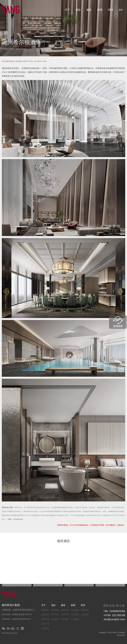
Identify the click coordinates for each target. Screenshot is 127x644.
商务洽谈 (85, 610)
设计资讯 (75, 615)
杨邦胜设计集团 (7, 508)
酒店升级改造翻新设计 (49, 515)
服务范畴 (65, 610)
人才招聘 (85, 615)
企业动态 (75, 610)
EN (121, 10)
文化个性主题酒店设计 (33, 515)
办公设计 (55, 619)
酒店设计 (55, 610)
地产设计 (55, 615)
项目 (78, 10)
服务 (89, 10)
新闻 (100, 10)
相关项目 (63, 541)
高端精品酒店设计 (18, 515)
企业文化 (45, 624)
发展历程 (45, 615)
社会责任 (45, 628)
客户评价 (65, 619)
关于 (67, 10)
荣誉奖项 (45, 619)
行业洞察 (75, 619)
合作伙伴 (65, 615)
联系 (111, 10)
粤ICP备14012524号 (10, 633)
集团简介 (45, 610)
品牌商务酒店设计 (114, 511)
